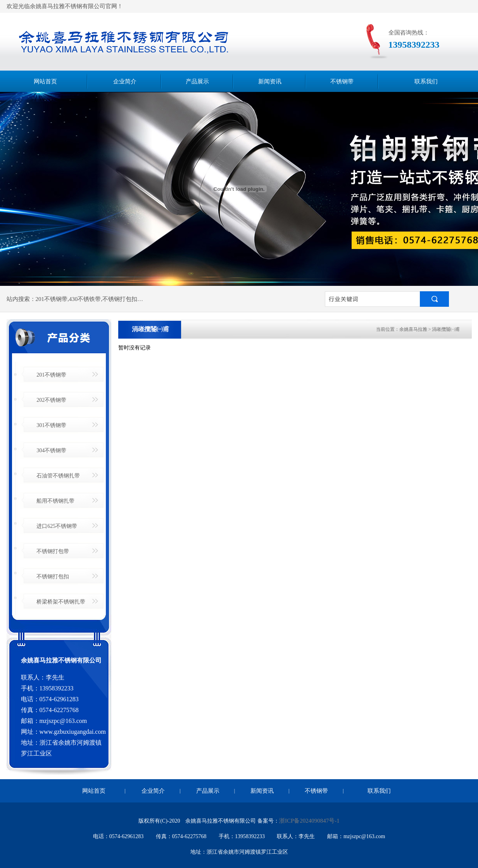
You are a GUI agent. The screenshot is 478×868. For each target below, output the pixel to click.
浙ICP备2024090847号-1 (309, 821)
